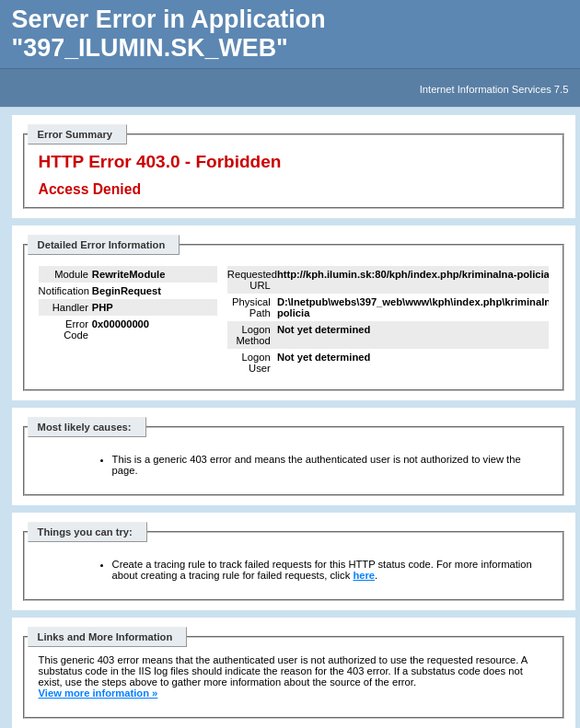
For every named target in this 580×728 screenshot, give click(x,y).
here (364, 575)
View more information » (99, 693)
